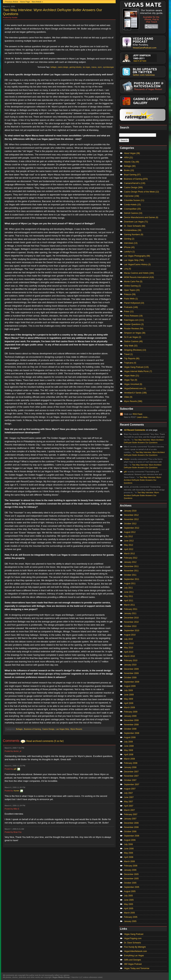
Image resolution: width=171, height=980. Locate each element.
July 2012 (128, 536)
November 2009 (131, 673)
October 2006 (130, 832)
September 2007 (132, 784)
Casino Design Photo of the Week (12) (142, 192)
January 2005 (130, 921)
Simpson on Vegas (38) (135, 333)
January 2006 (130, 870)
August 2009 (130, 686)
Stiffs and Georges (132, 960)
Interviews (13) (131, 243)
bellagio (53, 67)
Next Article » (37, 2)
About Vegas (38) (132, 153)
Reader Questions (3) (134, 324)
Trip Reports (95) (132, 359)
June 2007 (129, 797)
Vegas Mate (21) (132, 376)
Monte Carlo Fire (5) (133, 282)
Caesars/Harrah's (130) (135, 183)
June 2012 (129, 541)
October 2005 (130, 883)
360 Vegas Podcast (133, 964)
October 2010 (130, 626)
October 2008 (130, 729)
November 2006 (131, 827)
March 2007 (129, 810)
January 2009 (130, 716)
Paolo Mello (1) (131, 299)
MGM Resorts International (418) (139, 277)
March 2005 (129, 913)
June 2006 (129, 849)
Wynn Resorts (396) (133, 401)
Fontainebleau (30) (133, 230)
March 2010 (129, 656)
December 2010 (131, 618)
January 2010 (130, 665)
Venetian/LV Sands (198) (135, 393)
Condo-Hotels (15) (132, 205)
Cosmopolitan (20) (132, 209)
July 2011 (128, 588)
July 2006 (128, 844)
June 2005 (129, 900)
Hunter (16, 791)
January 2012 (130, 562)
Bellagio (19, 729)
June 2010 (129, 643)
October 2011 (130, 575)
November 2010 (131, 622)
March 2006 (129, 861)
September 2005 (132, 887)
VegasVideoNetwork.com (135, 951)
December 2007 (131, 772)
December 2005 (131, 874)
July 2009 (128, 690)
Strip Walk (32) (131, 346)
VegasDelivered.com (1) (135, 388)
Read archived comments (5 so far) (45, 741)
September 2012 (132, 528)
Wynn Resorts (76, 729)
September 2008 (132, 733)
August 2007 (130, 789)
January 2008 (130, 767)
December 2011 (131, 566)
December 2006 (131, 823)
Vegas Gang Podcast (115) (136, 367)
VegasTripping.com (133, 938)
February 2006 (131, 866)
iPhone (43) (129, 247)
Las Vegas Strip (62, 729)
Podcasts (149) (131, 307)
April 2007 (129, 806)
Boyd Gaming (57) (132, 175)
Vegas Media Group (61, 977)
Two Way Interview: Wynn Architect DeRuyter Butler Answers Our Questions (142, 480)
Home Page (25, 2)
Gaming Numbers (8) (134, 235)
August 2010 (130, 635)
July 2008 (128, 742)
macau (94, 67)
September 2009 (132, 682)
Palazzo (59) (130, 294)
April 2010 (129, 652)
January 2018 (130, 511)
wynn (100, 67)
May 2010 (129, 648)
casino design (63, 67)
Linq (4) (128, 269)
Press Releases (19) (133, 316)
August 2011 (130, 583)
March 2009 (129, 708)
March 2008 (129, 759)
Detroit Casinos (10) (133, 213)
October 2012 (130, 524)
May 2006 (129, 853)
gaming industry (76, 67)
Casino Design (48, 729)
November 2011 (131, 571)
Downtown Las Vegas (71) (136, 222)
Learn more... (143, 417)
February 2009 (131, 712)
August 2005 (130, 891)
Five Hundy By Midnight (135, 947)
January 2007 (130, 819)
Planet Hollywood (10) (134, 303)
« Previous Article (11, 2)
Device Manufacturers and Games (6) (141, 217)
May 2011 (129, 596)
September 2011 (132, 579)
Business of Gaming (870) (136, 179)
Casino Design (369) (133, 187)
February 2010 (131, 660)
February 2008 (131, 763)
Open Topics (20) (132, 290)
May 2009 (129, 699)
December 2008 (131, 720)
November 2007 (131, 776)
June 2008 (129, 746)
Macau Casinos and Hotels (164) (139, 273)
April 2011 (129, 601)
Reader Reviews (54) (134, 329)
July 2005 (128, 896)
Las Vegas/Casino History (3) (137, 264)
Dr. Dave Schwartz (132, 943)
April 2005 (129, 908)
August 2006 (130, 840)
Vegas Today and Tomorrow (137, 968)
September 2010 (132, 631)
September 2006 (132, 836)
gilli (15, 769)
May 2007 (129, 802)
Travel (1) (128, 354)
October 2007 (130, 780)
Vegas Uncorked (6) (133, 384)
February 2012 (131, 558)
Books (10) (129, 170)
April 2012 (129, 549)
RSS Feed (137, 414)
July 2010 (128, 639)
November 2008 (131, 725)
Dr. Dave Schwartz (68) (135, 226)
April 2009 (129, 703)
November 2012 (131, 519)
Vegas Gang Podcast (134, 934)
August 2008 (130, 737)
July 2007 (128, 793)
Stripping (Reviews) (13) (135, 350)
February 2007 (131, 814)
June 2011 (129, 592)
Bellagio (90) (130, 166)
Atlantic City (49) (132, 162)
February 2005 (131, 917)
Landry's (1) (129, 252)
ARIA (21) (128, 158)
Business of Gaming (32, 729)
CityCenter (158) (132, 196)
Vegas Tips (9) (131, 380)
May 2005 (129, 904)
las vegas (86, 67)
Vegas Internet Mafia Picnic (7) (138, 371)
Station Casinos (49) (133, 341)
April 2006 (129, 857)
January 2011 (130, 613)
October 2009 (130, 678)
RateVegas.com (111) (134, 320)
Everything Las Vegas (134, 956)
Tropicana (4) (130, 363)
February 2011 (131, 609)
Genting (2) (129, 239)
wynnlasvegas (108, 67)
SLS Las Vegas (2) (133, 337)
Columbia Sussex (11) (134, 200)
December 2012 (131, 515)
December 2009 (131, 669)
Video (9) (128, 397)
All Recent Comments (135, 430)
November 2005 (131, 879)
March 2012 (129, 554)
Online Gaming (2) (132, 286)
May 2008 (129, 750)
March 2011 (129, 605)
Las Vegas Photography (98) (137, 256)
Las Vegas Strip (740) (134, 260)
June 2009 (129, 695)
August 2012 (130, 532)
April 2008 (129, 755)
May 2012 (129, 545)
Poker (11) (129, 311)
